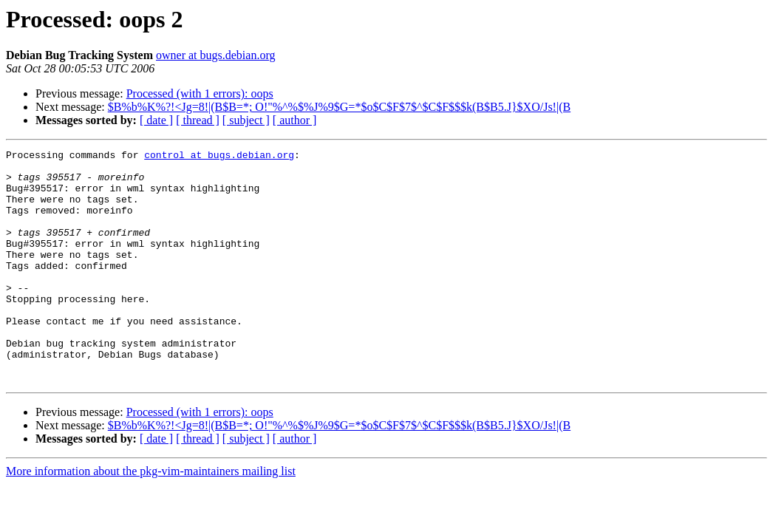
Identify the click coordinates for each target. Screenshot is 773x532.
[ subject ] (246, 120)
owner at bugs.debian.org (215, 55)
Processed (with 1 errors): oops (200, 93)
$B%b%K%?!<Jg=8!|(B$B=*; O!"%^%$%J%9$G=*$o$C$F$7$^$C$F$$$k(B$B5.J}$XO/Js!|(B (339, 107)
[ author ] (295, 120)
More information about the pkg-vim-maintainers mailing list (151, 518)
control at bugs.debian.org (219, 157)
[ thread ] (198, 120)
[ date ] (156, 120)
